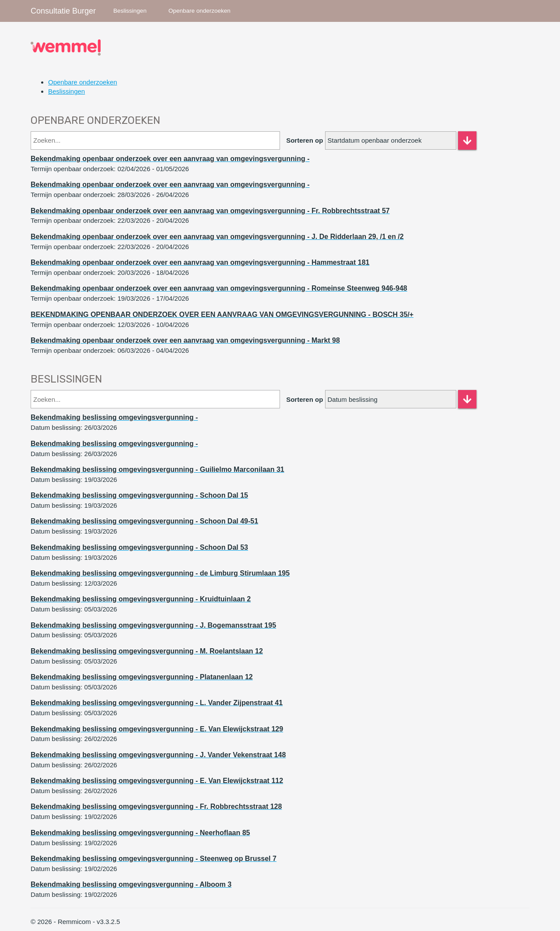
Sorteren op (304, 140)
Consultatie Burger (63, 11)
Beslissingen (130, 11)
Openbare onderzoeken (199, 11)
